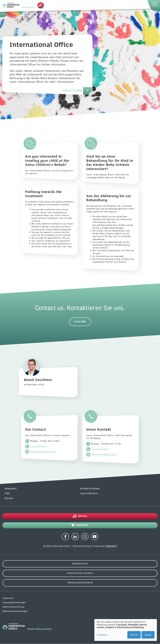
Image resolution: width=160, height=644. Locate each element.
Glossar (9, 498)
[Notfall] (40, 5)
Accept (148, 635)
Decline (134, 635)
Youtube (95, 537)
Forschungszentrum (80, 583)
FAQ (7, 493)
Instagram (85, 537)
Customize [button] (102, 635)
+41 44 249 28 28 (39, 446)
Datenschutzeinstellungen (15, 611)
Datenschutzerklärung (13, 607)
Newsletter (11, 488)
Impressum (8, 598)
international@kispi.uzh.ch (43, 452)
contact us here (73, 91)
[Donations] (80, 525)
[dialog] (126, 630)
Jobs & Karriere (89, 493)
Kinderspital (80, 564)
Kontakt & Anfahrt (90, 488)
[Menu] (153, 5)
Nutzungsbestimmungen (14, 602)
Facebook (65, 537)
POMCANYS (111, 546)
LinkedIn (75, 537)
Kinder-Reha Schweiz (80, 573)
